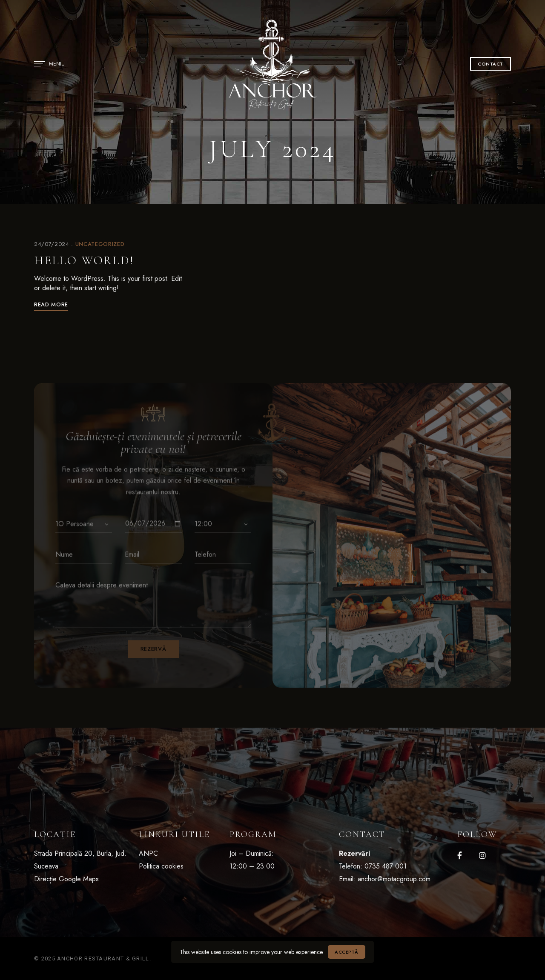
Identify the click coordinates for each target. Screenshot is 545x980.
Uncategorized (100, 244)
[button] (490, 64)
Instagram (482, 855)
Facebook (460, 855)
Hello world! (84, 260)
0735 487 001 (386, 866)
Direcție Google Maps (66, 879)
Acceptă (347, 952)
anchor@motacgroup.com (394, 879)
